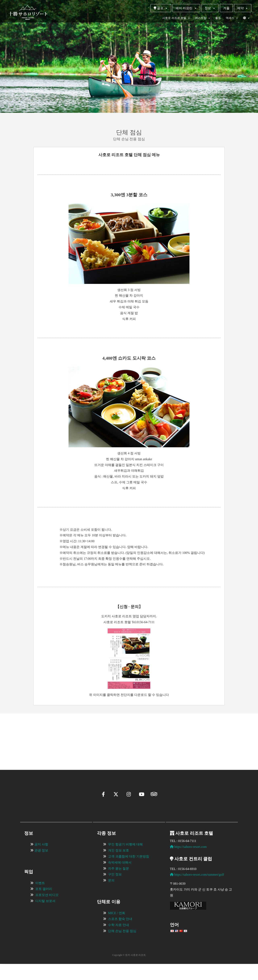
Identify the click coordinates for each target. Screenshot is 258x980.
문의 (111, 896)
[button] (21, 754)
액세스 (232, 18)
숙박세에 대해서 (120, 879)
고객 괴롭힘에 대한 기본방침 (129, 873)
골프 (161, 8)
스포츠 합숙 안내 (120, 935)
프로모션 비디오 (47, 911)
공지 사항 (41, 860)
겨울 (226, 8)
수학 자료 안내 (119, 941)
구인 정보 (115, 890)
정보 (210, 8)
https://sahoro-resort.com (188, 863)
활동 (218, 18)
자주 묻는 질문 (119, 885)
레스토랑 (203, 18)
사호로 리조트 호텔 (176, 18)
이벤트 (40, 899)
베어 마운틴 (186, 8)
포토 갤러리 (44, 905)
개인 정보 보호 (119, 866)
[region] (129, 736)
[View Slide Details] (46, 736)
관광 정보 (41, 866)
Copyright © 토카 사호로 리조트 (129, 971)
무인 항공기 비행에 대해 (125, 860)
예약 (243, 8)
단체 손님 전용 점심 (122, 947)
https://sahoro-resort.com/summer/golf (197, 891)
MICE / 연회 (117, 929)
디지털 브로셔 (45, 917)
